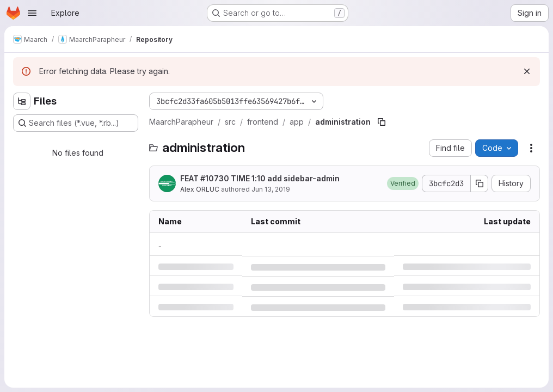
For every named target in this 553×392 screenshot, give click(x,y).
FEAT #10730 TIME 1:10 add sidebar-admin (260, 178)
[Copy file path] (382, 122)
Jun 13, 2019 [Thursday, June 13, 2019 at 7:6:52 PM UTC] (271, 189)
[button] (403, 183)
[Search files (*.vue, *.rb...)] (76, 123)
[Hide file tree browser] (22, 101)
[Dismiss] (527, 71)
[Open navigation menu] (32, 13)
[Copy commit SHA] (480, 183)
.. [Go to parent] (160, 244)
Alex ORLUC (200, 189)
